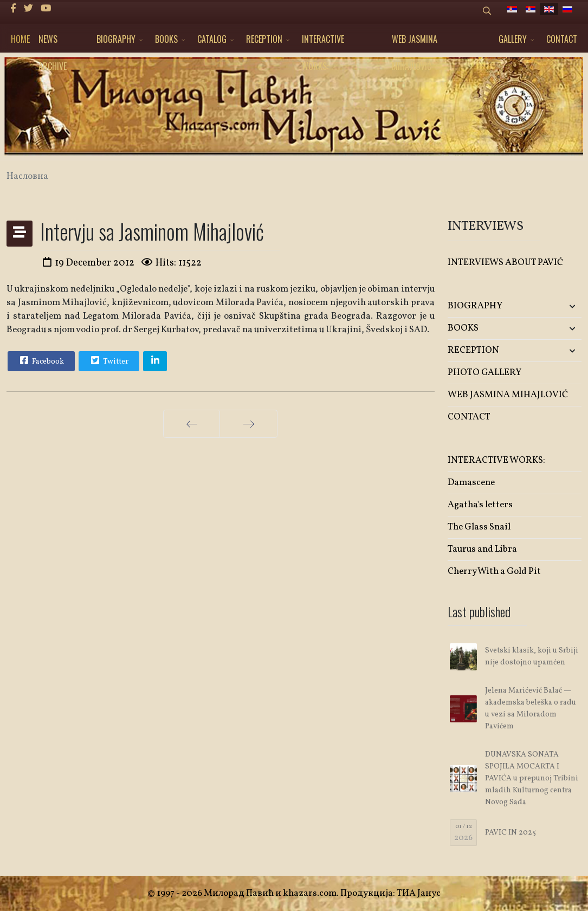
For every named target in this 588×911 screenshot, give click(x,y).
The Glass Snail (479, 527)
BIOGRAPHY (116, 39)
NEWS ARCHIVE (53, 43)
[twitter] (28, 9)
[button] (559, 306)
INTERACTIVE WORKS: (323, 43)
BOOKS (166, 39)
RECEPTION (264, 39)
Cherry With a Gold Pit (494, 571)
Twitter (108, 360)
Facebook (41, 360)
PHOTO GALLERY (484, 373)
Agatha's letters (480, 505)
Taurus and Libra (482, 549)
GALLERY (513, 39)
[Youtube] (46, 9)
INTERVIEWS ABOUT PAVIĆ (505, 263)
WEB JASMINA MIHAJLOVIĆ (415, 43)
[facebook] (13, 9)
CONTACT (562, 39)
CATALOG (212, 39)
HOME (20, 39)
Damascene (471, 483)
